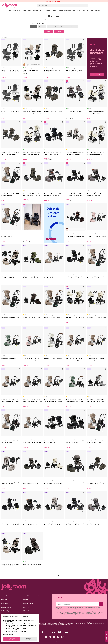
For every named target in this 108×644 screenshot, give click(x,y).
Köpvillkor (4, 600)
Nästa (58, 576)
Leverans (26, 600)
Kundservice (4, 596)
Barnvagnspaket (54, 20)
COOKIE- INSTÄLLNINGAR (29, 639)
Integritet (26, 607)
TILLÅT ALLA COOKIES (12, 639)
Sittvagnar (50, 27)
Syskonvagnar (64, 27)
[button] (102, 6)
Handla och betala (28, 603)
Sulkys (57, 27)
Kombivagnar (42, 27)
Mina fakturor (5, 603)
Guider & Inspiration (7, 607)
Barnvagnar (47, 20)
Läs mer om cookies (8, 634)
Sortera (59, 32)
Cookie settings (5, 611)
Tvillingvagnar (74, 27)
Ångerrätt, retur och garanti (31, 596)
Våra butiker (27, 611)
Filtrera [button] (49, 32)
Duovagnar (61, 20)
